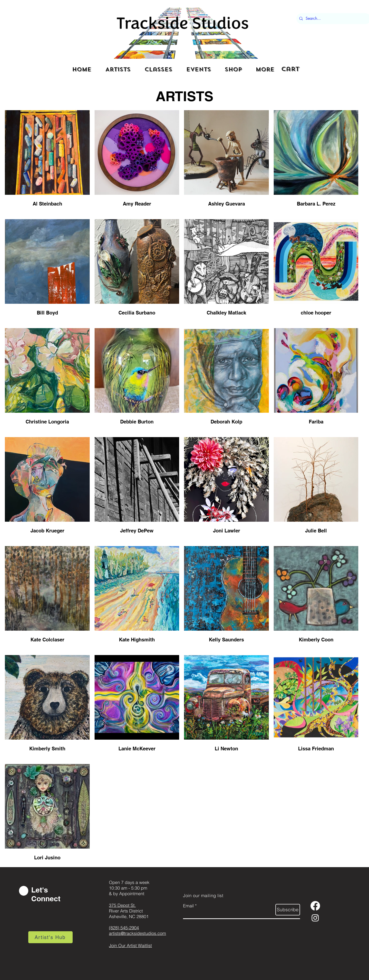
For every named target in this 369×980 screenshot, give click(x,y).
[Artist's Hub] (50, 937)
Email (188, 906)
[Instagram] (315, 918)
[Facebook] (315, 906)
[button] (292, 69)
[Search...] (333, 19)
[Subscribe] (288, 910)
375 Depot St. (122, 905)
